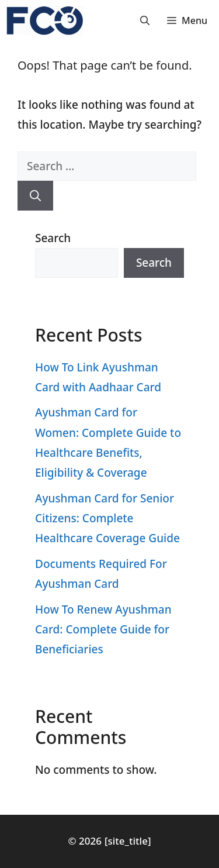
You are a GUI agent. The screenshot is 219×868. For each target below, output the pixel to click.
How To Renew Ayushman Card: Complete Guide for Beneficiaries (103, 629)
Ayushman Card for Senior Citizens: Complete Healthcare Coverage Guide (107, 518)
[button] (145, 20)
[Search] (35, 196)
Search (53, 238)
